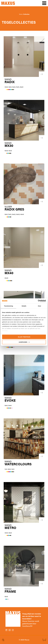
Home (21, 14)
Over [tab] (40, 306)
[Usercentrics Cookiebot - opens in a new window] (38, 301)
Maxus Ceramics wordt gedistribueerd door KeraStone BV (31, 624)
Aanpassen (24, 342)
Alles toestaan (24, 337)
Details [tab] (24, 306)
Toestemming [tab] (8, 306)
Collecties (26, 14)
